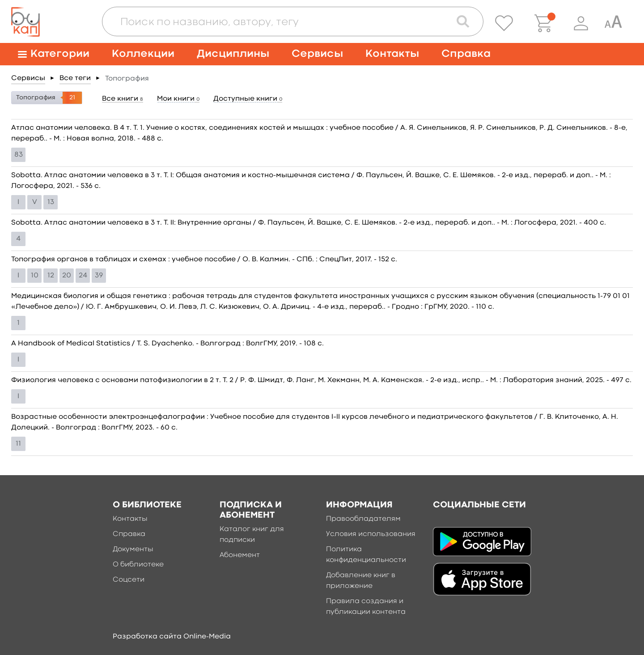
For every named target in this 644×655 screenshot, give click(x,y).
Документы (133, 549)
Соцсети (129, 580)
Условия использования (371, 534)
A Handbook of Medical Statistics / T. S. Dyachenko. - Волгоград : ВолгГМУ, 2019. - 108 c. (167, 344)
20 (67, 276)
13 (51, 202)
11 (18, 444)
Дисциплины (233, 54)
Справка (466, 54)
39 (99, 276)
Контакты (392, 54)
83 (19, 155)
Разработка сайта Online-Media (172, 637)
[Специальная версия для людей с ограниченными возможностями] (613, 23)
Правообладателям (363, 519)
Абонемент (240, 555)
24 (83, 276)
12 (51, 276)
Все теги (75, 78)
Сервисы (317, 54)
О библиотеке (138, 565)
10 (35, 276)
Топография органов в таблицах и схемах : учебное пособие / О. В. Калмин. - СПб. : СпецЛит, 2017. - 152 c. (204, 259)
